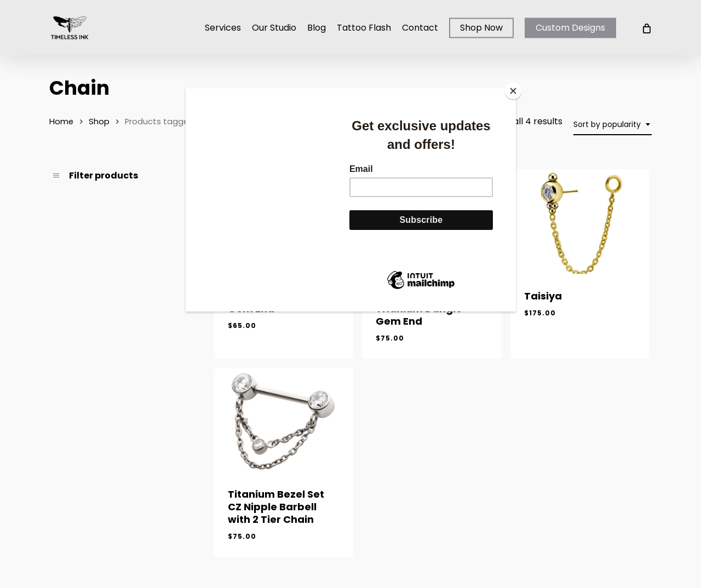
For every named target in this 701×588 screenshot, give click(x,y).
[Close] (513, 91)
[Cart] (646, 28)
